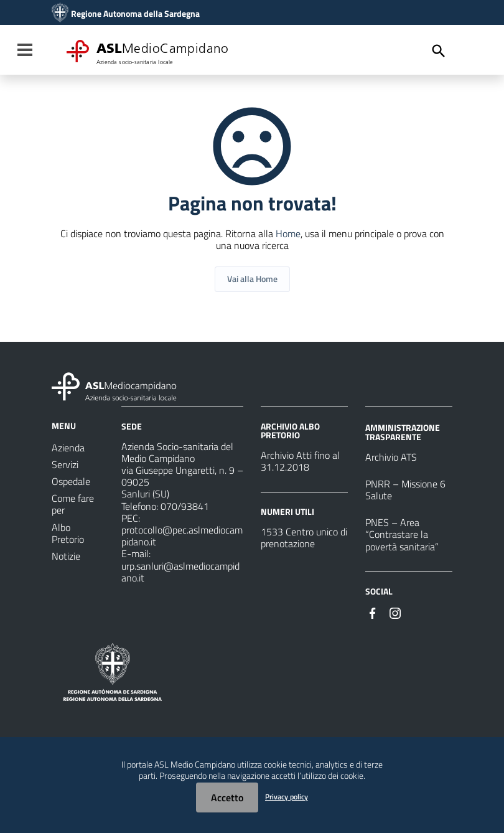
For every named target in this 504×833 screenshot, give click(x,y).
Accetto (227, 798)
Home (288, 233)
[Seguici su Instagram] (395, 612)
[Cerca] (439, 51)
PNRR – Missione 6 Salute (405, 490)
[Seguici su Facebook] (373, 612)
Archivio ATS (391, 457)
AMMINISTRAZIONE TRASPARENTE (403, 432)
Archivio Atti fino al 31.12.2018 (300, 461)
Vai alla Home (252, 279)
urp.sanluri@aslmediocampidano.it (180, 572)
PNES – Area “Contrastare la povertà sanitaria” (402, 534)
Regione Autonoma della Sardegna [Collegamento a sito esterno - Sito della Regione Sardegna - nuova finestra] (135, 14)
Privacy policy (287, 797)
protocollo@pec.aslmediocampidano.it (182, 536)
